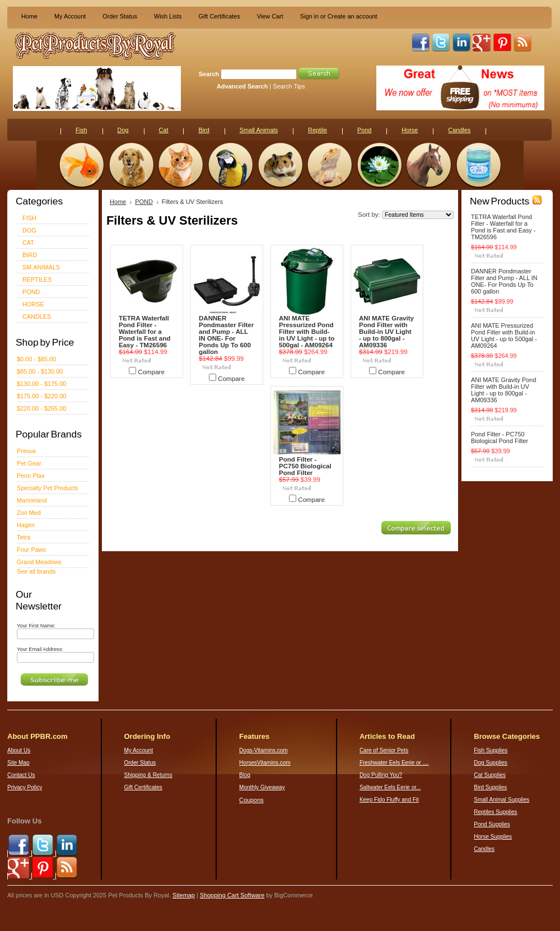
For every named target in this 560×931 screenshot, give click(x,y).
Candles (484, 849)
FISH (29, 218)
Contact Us (21, 775)
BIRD (30, 255)
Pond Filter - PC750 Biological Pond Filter (305, 466)
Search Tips (289, 86)
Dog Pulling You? (381, 775)
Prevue (26, 451)
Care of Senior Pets (384, 750)
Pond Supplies (492, 824)
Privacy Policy (25, 787)
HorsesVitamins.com (265, 763)
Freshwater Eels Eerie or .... (394, 763)
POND (31, 292)
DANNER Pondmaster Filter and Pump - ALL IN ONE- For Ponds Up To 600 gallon (226, 335)
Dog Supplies (490, 763)
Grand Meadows (39, 562)
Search (209, 74)
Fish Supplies (491, 750)
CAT (28, 243)
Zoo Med (29, 513)
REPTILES (37, 280)
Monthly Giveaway (262, 787)
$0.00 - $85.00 (36, 359)
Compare (151, 372)
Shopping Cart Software (232, 895)
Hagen (26, 525)
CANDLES (37, 316)
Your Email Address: (40, 649)
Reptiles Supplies (495, 812)
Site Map (18, 763)
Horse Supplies (493, 837)
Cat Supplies (490, 775)
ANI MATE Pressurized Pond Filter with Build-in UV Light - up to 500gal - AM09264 (307, 332)
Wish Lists (168, 16)
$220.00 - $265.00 (41, 408)
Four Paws (31, 550)
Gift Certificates (219, 16)
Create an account (353, 16)
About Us (19, 750)
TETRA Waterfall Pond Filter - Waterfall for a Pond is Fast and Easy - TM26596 (144, 332)
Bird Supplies (490, 787)
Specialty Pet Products (47, 488)
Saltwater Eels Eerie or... (390, 787)
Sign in (309, 16)
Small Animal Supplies (501, 800)
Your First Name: (36, 626)
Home (29, 16)
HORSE (33, 304)
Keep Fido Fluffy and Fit (389, 800)
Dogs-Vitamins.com (263, 750)
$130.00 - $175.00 (41, 384)
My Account (70, 16)
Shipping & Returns (148, 775)
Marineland (32, 500)
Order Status (120, 16)
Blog (245, 775)
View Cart (270, 16)
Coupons (251, 800)
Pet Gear (29, 463)
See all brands (36, 571)
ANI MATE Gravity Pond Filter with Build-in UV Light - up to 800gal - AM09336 (386, 332)
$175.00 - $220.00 (41, 396)
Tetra (24, 537)
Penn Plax (31, 476)
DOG (29, 230)
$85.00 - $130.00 (40, 371)
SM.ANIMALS (41, 267)
